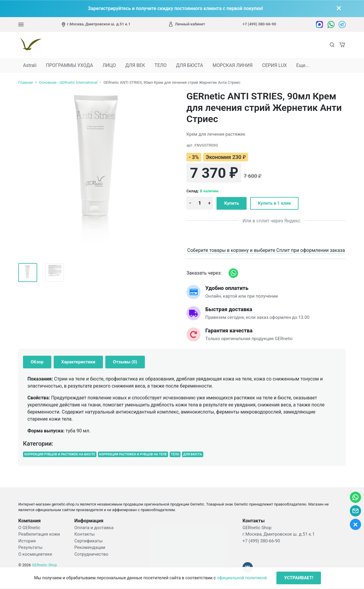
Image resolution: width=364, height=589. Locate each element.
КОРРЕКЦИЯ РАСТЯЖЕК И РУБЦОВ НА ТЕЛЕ (133, 454)
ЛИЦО (109, 65)
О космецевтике (35, 554)
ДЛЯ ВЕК (135, 65)
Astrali (30, 65)
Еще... (303, 65)
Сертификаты (88, 541)
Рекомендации (90, 547)
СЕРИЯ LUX (275, 65)
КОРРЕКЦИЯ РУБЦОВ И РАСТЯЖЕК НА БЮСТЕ (60, 454)
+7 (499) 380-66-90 (259, 24)
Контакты (85, 534)
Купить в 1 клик (274, 203)
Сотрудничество (91, 554)
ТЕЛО (161, 65)
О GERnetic (29, 528)
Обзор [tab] (37, 362)
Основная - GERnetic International (68, 82)
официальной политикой (242, 578)
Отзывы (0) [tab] (125, 362)
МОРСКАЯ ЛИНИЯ (232, 65)
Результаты (30, 547)
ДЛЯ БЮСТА (190, 65)
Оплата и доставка (94, 528)
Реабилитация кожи (39, 534)
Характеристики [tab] (78, 362)
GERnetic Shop (44, 565)
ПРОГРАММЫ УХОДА (70, 65)
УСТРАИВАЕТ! (299, 578)
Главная (26, 82)
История (27, 541)
